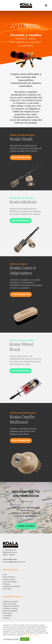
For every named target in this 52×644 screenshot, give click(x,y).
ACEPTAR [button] (25, 639)
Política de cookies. (31, 635)
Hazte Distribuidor (10, 582)
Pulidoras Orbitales (10, 611)
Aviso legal (7, 589)
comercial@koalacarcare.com (14, 562)
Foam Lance (7, 613)
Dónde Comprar (9, 579)
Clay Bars (6, 618)
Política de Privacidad (11, 586)
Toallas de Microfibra (11, 606)
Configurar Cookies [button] (11, 639)
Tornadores (7, 616)
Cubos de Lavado (9, 604)
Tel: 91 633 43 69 (10, 559)
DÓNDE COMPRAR (26, 526)
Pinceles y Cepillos (10, 609)
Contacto (6, 584)
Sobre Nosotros (9, 577)
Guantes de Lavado (10, 601)
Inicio (5, 575)
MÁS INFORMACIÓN (27, 158)
